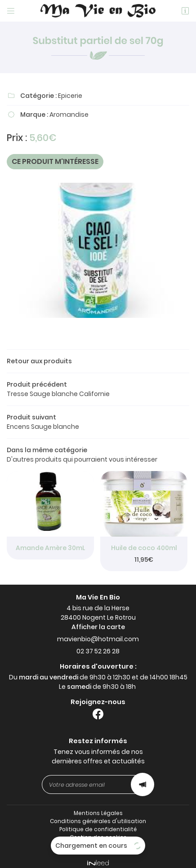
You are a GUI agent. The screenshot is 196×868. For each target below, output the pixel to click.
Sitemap (98, 841)
